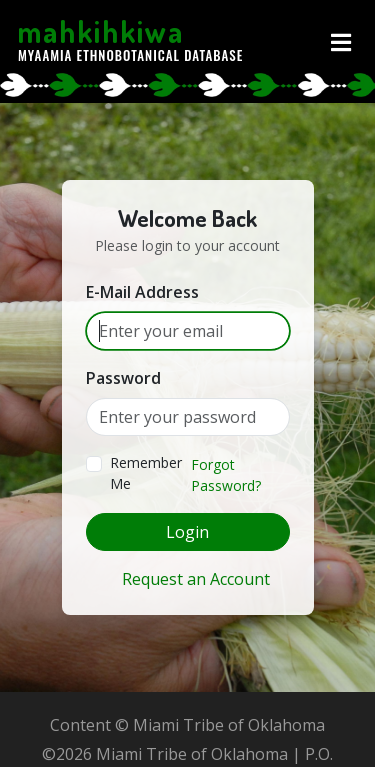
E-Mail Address (142, 292)
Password (123, 378)
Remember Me (146, 473)
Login (187, 532)
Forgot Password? (226, 475)
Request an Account (196, 579)
